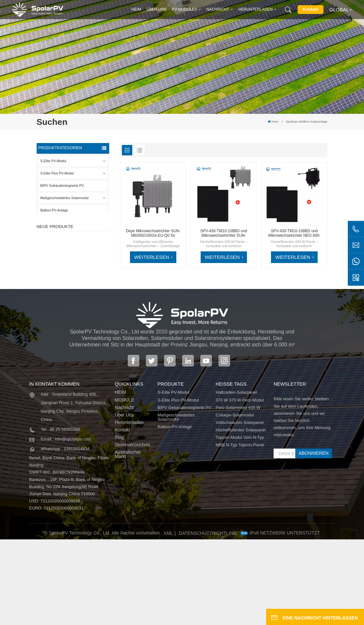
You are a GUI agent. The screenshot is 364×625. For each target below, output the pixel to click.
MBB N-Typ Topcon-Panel (240, 530)
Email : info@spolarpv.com (66, 525)
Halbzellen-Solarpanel (236, 478)
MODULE (124, 486)
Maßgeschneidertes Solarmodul (64, 198)
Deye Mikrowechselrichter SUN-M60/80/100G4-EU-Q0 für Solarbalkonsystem (153, 233)
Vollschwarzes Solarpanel (240, 508)
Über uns (156, 9)
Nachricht (218, 9)
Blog (119, 523)
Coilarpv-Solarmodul (235, 501)
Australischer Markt (128, 540)
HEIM (120, 478)
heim (136, 9)
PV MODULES (184, 9)
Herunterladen (256, 9)
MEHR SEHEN (80, 257)
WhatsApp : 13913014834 (65, 535)
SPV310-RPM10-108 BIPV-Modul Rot (84, 277)
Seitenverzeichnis (133, 530)
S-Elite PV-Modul (53, 161)
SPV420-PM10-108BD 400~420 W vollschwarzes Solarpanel (83, 247)
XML (168, 619)
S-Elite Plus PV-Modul (57, 173)
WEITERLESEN (152, 257)
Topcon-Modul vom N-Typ (240, 523)
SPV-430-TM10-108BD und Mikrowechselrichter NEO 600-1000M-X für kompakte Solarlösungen (294, 233)
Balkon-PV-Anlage (54, 210)
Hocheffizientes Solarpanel (241, 516)
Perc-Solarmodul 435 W (238, 493)
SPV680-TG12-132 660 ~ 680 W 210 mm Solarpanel (83, 307)
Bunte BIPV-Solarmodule (82, 336)
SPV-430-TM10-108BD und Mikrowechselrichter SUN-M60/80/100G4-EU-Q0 (224, 233)
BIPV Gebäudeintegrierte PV (62, 186)
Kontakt (311, 9)
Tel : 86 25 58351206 (60, 515)
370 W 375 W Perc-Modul (240, 486)
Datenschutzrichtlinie (208, 619)
